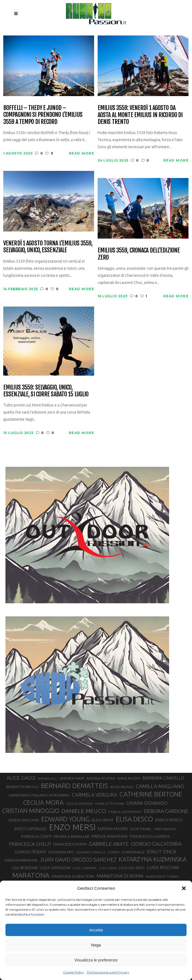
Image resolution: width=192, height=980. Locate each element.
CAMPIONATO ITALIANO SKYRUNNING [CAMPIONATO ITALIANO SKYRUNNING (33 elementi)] (39, 795)
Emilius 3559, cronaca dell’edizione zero (139, 254)
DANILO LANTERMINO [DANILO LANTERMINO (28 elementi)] (125, 812)
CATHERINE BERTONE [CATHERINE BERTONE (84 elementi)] (151, 794)
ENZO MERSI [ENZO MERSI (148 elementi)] (72, 827)
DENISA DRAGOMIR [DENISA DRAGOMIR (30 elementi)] (24, 820)
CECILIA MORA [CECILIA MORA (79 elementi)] (43, 802)
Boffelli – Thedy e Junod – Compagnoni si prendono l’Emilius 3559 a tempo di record (43, 115)
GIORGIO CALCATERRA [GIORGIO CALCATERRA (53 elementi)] (156, 844)
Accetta (96, 930)
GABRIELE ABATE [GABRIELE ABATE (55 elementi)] (109, 844)
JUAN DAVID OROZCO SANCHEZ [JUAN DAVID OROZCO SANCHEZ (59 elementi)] (78, 860)
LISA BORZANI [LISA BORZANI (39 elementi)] (25, 868)
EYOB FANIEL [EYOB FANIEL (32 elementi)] (141, 829)
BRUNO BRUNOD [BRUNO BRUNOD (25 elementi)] (122, 787)
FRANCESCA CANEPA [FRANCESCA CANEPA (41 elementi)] (150, 836)
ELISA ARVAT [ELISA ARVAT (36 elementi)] (103, 820)
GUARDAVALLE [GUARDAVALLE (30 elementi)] (133, 852)
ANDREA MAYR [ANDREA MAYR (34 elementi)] (72, 778)
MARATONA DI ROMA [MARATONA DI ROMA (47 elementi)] (120, 876)
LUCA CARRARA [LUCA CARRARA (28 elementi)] (85, 868)
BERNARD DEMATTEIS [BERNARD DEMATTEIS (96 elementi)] (74, 786)
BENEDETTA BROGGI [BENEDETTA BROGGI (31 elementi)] (22, 787)
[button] (184, 888)
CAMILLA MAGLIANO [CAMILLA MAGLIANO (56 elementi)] (160, 786)
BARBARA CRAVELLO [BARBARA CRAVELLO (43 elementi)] (163, 778)
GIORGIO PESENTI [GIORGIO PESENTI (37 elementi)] (30, 852)
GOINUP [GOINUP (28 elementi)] (113, 852)
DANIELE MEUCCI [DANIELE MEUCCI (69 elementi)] (84, 811)
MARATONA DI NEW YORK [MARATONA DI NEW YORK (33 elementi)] (73, 876)
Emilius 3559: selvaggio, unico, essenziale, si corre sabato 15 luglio (46, 391)
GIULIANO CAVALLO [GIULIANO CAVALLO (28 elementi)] (91, 852)
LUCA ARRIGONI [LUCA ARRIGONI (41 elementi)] (55, 868)
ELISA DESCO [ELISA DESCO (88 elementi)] (134, 819)
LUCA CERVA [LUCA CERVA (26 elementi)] (108, 868)
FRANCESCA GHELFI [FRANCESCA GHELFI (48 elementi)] (30, 844)
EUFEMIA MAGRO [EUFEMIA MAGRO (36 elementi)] (113, 829)
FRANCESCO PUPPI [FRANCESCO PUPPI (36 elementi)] (70, 844)
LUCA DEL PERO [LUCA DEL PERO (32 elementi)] (132, 868)
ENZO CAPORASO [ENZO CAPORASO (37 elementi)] (31, 829)
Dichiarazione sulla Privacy (108, 972)
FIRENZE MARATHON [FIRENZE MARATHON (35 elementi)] (109, 836)
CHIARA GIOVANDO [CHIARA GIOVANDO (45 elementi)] (147, 803)
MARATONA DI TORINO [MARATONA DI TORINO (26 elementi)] (162, 877)
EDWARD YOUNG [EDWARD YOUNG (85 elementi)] (65, 819)
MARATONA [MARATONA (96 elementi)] (31, 875)
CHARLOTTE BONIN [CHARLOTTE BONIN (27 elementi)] (109, 804)
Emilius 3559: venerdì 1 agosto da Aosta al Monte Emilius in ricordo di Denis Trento (140, 115)
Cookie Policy (73, 972)
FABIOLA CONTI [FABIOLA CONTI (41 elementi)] (36, 836)
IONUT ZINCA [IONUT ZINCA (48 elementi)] (161, 852)
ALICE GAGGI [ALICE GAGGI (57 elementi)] (21, 778)
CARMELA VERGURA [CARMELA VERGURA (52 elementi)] (95, 795)
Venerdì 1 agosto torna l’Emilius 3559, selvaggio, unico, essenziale (48, 247)
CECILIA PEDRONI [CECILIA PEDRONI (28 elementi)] (79, 804)
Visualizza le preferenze (96, 960)
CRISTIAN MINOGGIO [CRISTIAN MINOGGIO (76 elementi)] (31, 811)
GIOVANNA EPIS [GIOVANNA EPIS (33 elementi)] (61, 852)
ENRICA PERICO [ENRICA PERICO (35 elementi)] (169, 820)
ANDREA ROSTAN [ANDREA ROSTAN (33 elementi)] (101, 778)
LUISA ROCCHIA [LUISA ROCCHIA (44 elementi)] (163, 868)
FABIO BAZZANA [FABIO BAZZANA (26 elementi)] (165, 829)
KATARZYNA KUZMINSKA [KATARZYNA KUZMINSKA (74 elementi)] (153, 859)
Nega (96, 945)
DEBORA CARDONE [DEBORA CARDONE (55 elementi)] (166, 811)
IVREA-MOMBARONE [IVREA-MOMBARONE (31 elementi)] (21, 860)
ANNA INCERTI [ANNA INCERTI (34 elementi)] (129, 778)
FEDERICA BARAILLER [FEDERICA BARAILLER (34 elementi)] (71, 836)
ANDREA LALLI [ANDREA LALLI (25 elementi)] (48, 779)
